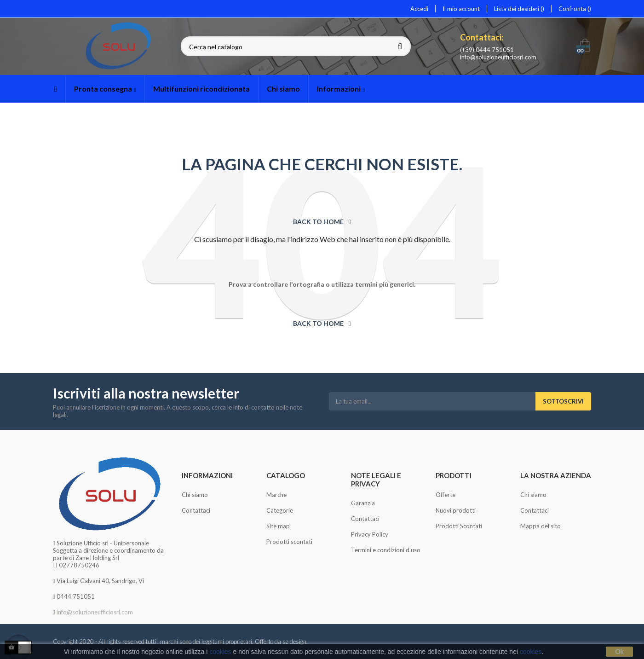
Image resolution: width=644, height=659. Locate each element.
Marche (276, 495)
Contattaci (196, 510)
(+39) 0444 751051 (487, 50)
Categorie (280, 510)
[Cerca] (296, 47)
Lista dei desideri (519, 9)
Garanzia (363, 503)
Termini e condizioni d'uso (386, 550)
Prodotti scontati (289, 542)
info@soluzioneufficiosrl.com (498, 57)
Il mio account (461, 9)
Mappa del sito (540, 526)
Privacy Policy (370, 534)
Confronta (575, 9)
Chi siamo (195, 495)
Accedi (419, 9)
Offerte (446, 495)
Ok (620, 652)
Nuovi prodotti (456, 510)
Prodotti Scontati (459, 526)
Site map (278, 526)
